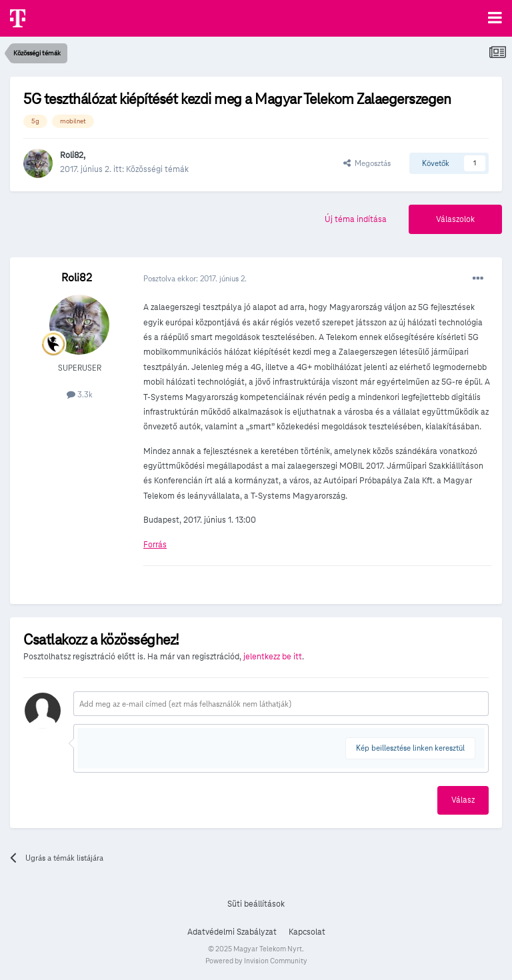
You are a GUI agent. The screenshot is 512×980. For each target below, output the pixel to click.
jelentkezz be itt (273, 657)
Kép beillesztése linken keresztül (410, 748)
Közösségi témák (157, 169)
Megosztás (367, 163)
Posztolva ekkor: (195, 278)
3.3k (80, 394)
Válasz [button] (463, 800)
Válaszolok (455, 219)
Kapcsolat (307, 932)
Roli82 (72, 155)
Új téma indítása (356, 219)
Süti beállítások (256, 904)
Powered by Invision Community (256, 961)
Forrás (155, 545)
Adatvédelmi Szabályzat (232, 932)
